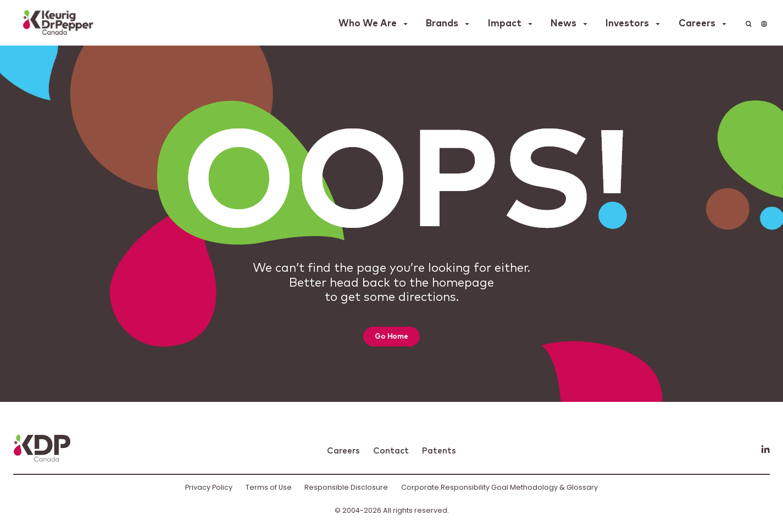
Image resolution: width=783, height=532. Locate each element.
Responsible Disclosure (346, 487)
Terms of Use (269, 487)
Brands (442, 24)
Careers (697, 24)
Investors (627, 24)
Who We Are (368, 24)
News (563, 24)
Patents (439, 451)
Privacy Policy (209, 487)
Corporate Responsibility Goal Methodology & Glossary (499, 487)
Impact (505, 24)
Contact (391, 451)
